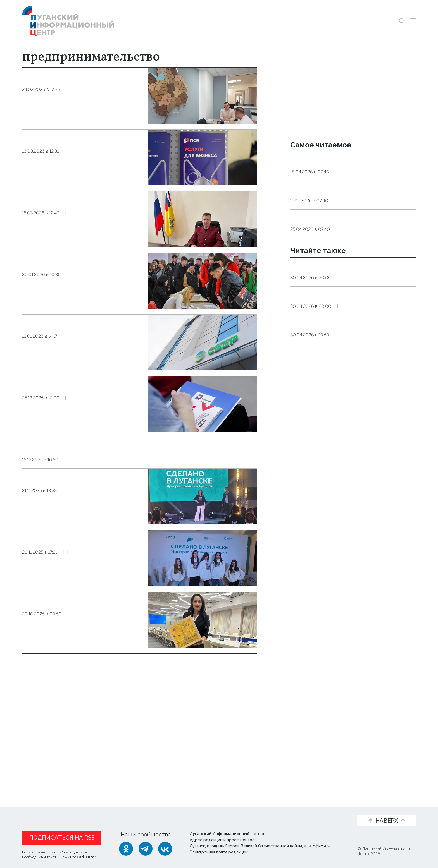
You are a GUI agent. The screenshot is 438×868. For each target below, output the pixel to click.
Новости (34, 811)
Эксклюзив (94, 679)
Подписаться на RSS (62, 838)
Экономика (77, 108)
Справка (345, 321)
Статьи (64, 811)
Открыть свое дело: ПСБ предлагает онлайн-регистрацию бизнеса (67, 149)
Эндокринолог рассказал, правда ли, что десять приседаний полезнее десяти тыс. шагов (349, 169)
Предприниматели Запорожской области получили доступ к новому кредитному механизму (82, 87)
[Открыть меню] (413, 21)
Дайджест (346, 393)
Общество (75, 170)
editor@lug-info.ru (268, 852)
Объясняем (333, 811)
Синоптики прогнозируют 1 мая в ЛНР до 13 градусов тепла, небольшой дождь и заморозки (350, 303)
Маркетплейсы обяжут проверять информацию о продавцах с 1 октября (69, 211)
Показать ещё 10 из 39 (53, 762)
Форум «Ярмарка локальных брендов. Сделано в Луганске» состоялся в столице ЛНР (78, 651)
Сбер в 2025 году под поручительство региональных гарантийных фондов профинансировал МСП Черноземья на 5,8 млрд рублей (80, 343)
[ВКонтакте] (165, 849)
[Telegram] (146, 849)
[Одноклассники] (126, 849)
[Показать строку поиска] (402, 21)
